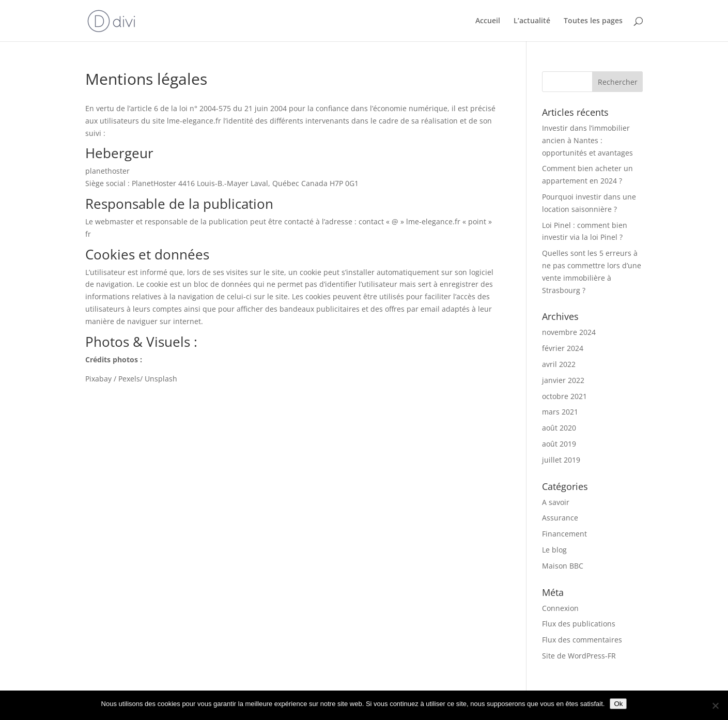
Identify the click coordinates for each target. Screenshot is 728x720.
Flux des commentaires (582, 640)
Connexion (560, 608)
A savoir (556, 502)
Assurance (560, 518)
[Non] (715, 706)
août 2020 (559, 428)
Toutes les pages (593, 21)
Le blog (554, 550)
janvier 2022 (563, 380)
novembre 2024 (569, 332)
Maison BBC (563, 566)
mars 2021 (560, 412)
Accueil (488, 21)
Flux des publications (579, 624)
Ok (618, 704)
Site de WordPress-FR (579, 656)
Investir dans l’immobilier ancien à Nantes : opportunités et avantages (587, 140)
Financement (564, 534)
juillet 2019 (561, 460)
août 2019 (559, 444)
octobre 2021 (564, 396)
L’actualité (532, 21)
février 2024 (563, 348)
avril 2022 (559, 364)
